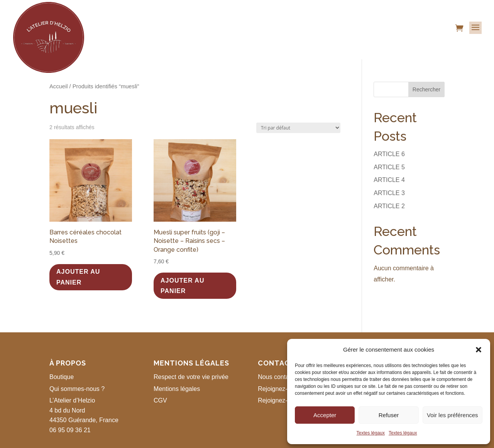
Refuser (389, 415)
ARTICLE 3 (389, 193)
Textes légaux (371, 433)
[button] (479, 350)
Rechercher (426, 89)
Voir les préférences (453, 415)
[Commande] (298, 128)
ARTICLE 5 (389, 167)
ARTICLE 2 (389, 206)
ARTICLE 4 (389, 180)
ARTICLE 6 (389, 154)
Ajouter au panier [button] (78, 277)
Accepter (325, 415)
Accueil (58, 86)
